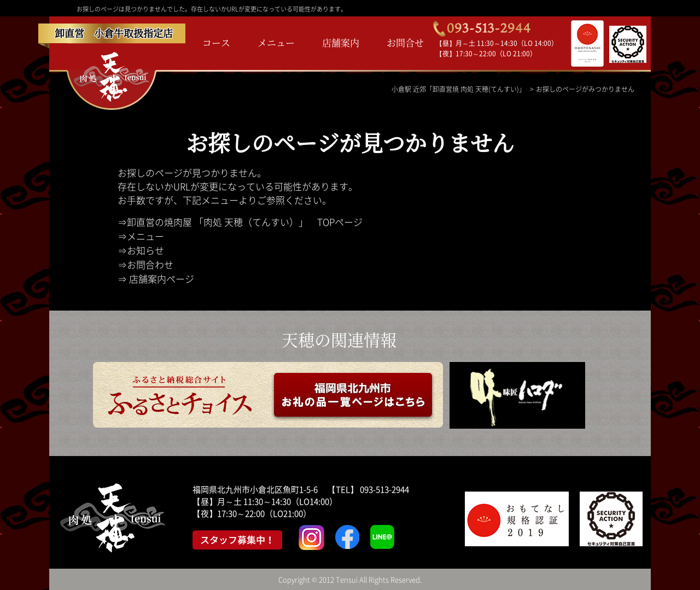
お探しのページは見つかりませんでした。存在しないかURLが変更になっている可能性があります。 (212, 9)
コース (216, 42)
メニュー (276, 42)
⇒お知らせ (141, 250)
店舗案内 (341, 42)
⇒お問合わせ (145, 264)
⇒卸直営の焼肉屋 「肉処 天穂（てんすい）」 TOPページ (240, 222)
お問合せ (405, 42)
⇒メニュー (141, 236)
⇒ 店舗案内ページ (156, 279)
